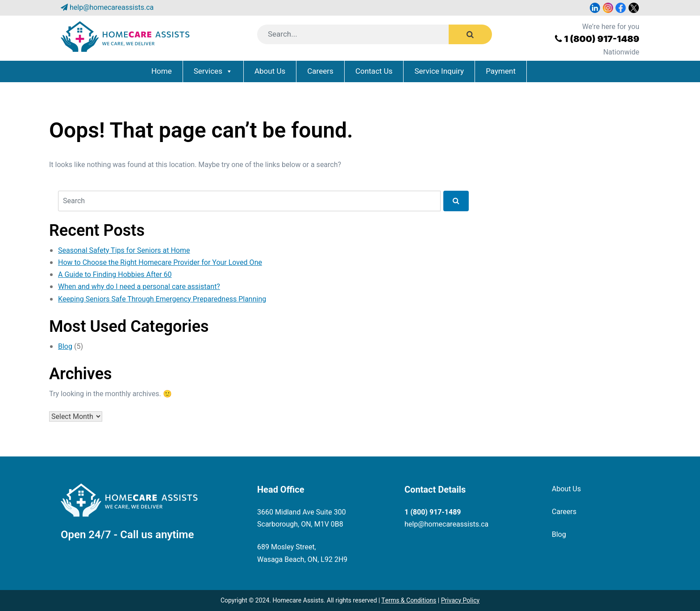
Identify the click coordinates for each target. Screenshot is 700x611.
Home (162, 71)
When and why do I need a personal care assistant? (139, 287)
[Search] (365, 34)
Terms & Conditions (409, 601)
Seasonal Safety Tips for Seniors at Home (124, 251)
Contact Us (374, 71)
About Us (270, 71)
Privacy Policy (460, 601)
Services (208, 71)
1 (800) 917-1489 (602, 39)
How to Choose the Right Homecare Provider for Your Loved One (160, 263)
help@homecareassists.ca (112, 8)
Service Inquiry (439, 71)
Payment (501, 71)
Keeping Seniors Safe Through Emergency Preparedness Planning (162, 299)
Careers (320, 71)
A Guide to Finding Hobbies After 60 (115, 275)
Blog (65, 347)
